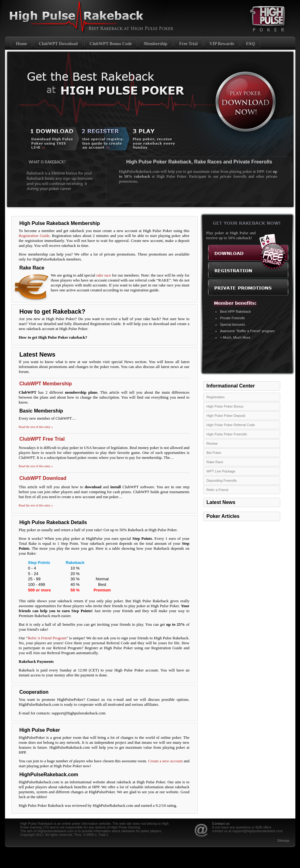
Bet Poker (214, 453)
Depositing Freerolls (222, 481)
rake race (103, 275)
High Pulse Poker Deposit (226, 416)
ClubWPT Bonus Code (111, 44)
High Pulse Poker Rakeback (65, 17)
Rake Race (215, 462)
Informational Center (231, 386)
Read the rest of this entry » (36, 427)
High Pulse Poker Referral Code (231, 425)
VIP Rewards (222, 44)
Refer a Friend (217, 490)
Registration (216, 397)
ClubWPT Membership (46, 384)
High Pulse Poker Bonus (225, 406)
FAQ (251, 44)
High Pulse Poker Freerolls (227, 434)
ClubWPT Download (58, 44)
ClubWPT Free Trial (42, 439)
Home (22, 44)
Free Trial (188, 44)
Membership (156, 44)
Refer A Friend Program (47, 638)
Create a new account (165, 761)
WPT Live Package (221, 471)
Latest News (221, 502)
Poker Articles (223, 516)
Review (212, 443)
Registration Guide (34, 236)
